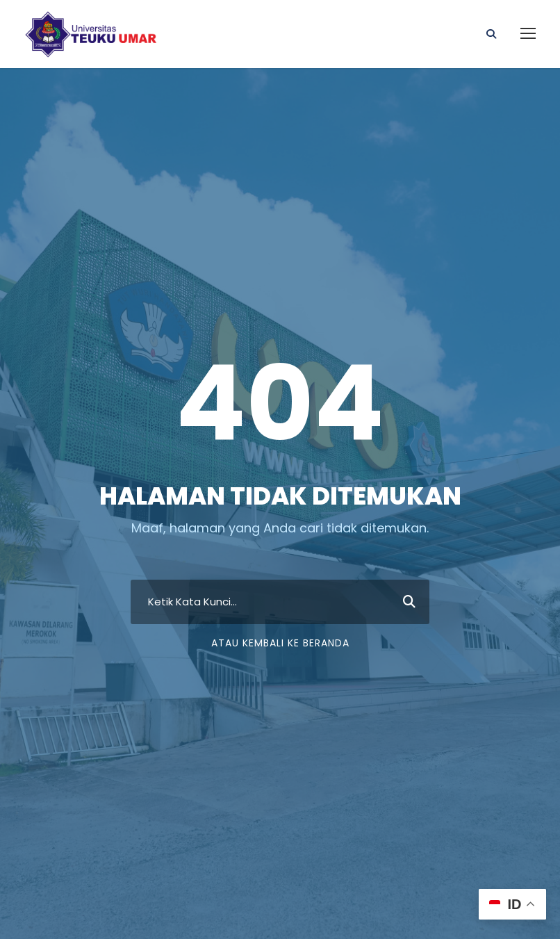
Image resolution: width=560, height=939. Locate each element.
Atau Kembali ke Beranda (280, 643)
